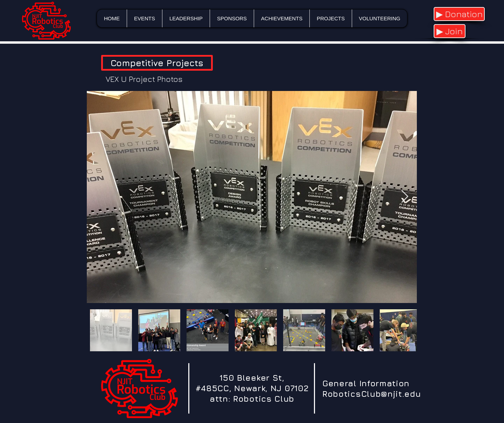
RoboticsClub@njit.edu (372, 394)
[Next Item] (405, 197)
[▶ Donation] (459, 14)
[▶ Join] (450, 31)
